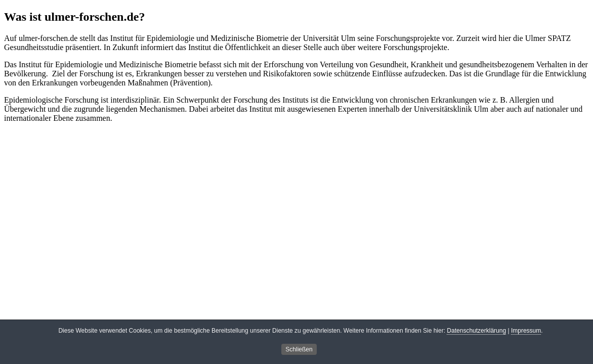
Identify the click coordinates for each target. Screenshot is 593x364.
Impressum (526, 331)
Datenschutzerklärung (476, 331)
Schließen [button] (299, 350)
